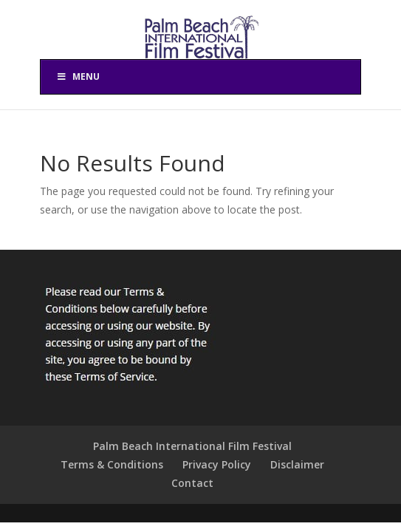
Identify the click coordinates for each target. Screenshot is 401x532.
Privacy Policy (217, 464)
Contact (192, 483)
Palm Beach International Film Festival (192, 446)
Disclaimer (297, 464)
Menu (78, 76)
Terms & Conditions (112, 464)
